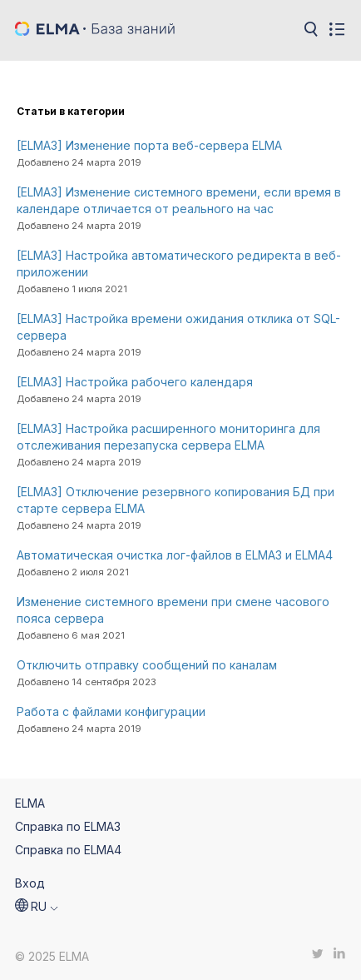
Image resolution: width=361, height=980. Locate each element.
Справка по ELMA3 (68, 826)
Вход (30, 883)
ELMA (30, 803)
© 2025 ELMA (52, 956)
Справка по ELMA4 (68, 850)
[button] (37, 907)
